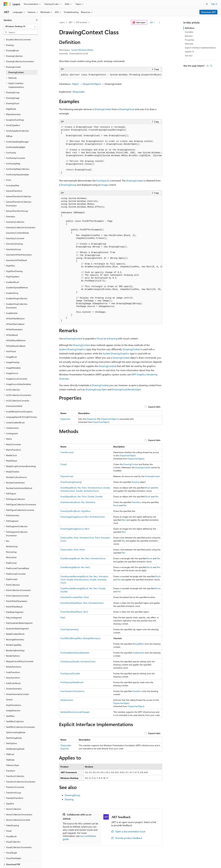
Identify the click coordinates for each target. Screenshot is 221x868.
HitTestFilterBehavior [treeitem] (15, 308)
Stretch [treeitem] (9, 689)
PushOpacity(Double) (70, 673)
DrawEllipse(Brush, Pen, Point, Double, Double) (81, 496)
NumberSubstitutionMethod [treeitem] (19, 478)
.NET (70, 22)
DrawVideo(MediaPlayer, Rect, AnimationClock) (82, 603)
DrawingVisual (127, 109)
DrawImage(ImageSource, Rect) (75, 529)
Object (75, 84)
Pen (157, 488)
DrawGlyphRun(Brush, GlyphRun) (76, 511)
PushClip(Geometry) (70, 629)
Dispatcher (65, 419)
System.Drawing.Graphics (72, 349)
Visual (100, 338)
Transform (137, 691)
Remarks (189, 36)
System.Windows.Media (82, 50)
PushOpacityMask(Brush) (72, 682)
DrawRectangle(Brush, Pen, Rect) (75, 567)
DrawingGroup (69, 185)
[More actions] (159, 22)
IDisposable (79, 92)
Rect (124, 520)
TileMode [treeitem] (10, 749)
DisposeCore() (67, 476)
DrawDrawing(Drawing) (71, 482)
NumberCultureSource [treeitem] (16, 467)
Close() (63, 464)
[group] (111, 75)
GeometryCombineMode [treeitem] (17, 222)
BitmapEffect (138, 644)
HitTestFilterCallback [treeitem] (15, 314)
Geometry (136, 502)
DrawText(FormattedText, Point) (75, 597)
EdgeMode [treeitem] (11, 99)
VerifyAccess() (67, 700)
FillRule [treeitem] (9, 126)
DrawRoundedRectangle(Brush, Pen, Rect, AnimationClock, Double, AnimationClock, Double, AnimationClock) (84, 579)
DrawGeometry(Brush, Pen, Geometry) (78, 502)
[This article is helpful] (208, 66)
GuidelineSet (138, 653)
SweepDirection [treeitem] (13, 700)
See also (189, 56)
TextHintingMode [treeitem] (14, 728)
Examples (189, 32)
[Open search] (207, 4)
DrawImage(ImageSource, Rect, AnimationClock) (83, 517)
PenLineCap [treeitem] (11, 542)
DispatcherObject (92, 84)
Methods (189, 44)
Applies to (189, 51)
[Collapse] (37, 20)
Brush (148, 488)
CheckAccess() (67, 452)
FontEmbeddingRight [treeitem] (16, 137)
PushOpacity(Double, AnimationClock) (78, 661)
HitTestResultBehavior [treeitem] (16, 330)
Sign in (214, 4)
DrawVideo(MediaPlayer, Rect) (74, 612)
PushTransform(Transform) (72, 691)
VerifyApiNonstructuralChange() (75, 712)
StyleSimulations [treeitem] (14, 695)
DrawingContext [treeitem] (16, 62)
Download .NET (208, 12)
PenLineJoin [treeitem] (11, 547)
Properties (190, 40)
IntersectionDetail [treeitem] (14, 396)
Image (105, 185)
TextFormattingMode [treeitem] (16, 722)
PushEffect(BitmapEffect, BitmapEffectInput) (80, 638)
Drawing (113, 338)
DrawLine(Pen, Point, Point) (73, 550)
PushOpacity (103, 180)
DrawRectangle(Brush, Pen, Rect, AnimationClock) (83, 558)
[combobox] (21, 26)
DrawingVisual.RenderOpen (126, 389)
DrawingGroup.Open (96, 389)
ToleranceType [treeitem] (12, 755)
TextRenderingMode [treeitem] (15, 738)
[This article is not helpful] (211, 66)
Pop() (63, 617)
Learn (62, 22)
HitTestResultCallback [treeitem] (16, 336)
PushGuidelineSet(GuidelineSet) (75, 653)
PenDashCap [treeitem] (12, 536)
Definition (190, 28)
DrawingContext (103, 109)
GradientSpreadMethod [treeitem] (17, 277)
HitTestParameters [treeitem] (14, 319)
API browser (82, 22)
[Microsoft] (6, 4)
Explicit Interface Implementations (200, 48)
